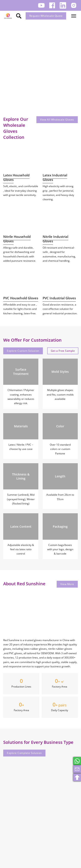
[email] (77, 769)
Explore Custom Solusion (23, 351)
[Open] (74, 16)
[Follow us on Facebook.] (52, 5)
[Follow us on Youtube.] (41, 5)
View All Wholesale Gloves (57, 120)
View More (67, 584)
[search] (19, 16)
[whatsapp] (77, 761)
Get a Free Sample (63, 351)
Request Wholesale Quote (46, 16)
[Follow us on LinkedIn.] (63, 5)
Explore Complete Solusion (24, 753)
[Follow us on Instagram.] (74, 5)
